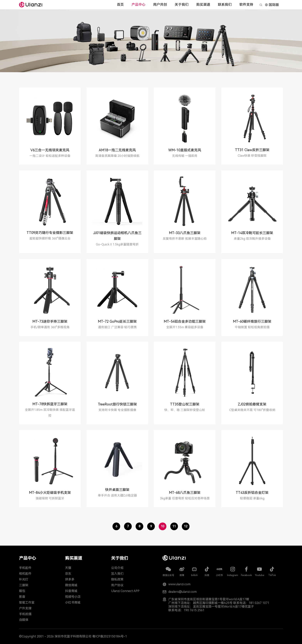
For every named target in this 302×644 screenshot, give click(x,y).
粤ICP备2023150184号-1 (110, 636)
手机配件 (25, 568)
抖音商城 (71, 591)
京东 (68, 574)
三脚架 (24, 585)
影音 (22, 597)
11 (174, 526)
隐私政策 (117, 579)
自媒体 (24, 620)
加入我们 (117, 574)
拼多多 (70, 579)
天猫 (68, 568)
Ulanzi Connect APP (125, 591)
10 (163, 526)
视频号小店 (73, 597)
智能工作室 (27, 603)
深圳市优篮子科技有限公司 (73, 636)
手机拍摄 (25, 614)
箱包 (22, 591)
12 (186, 526)
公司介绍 (117, 568)
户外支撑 (25, 608)
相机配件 (25, 574)
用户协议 (117, 585)
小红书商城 (73, 603)
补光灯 (24, 579)
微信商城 (71, 585)
